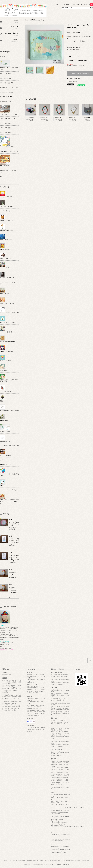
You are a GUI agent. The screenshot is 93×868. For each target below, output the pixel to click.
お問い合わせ (22, 861)
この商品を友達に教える (75, 78)
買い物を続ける (73, 81)
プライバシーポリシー (32, 861)
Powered (58, 864)
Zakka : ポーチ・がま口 (36, 19)
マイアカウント (58, 4)
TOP (26, 19)
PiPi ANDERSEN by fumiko (37, 21)
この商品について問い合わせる (80, 74)
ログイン (68, 4)
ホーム (6, 861)
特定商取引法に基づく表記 (73, 861)
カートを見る (88, 4)
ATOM (87, 861)
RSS (83, 861)
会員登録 (77, 4)
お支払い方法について (45, 861)
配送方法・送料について (59, 861)
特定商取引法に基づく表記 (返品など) (77, 66)
